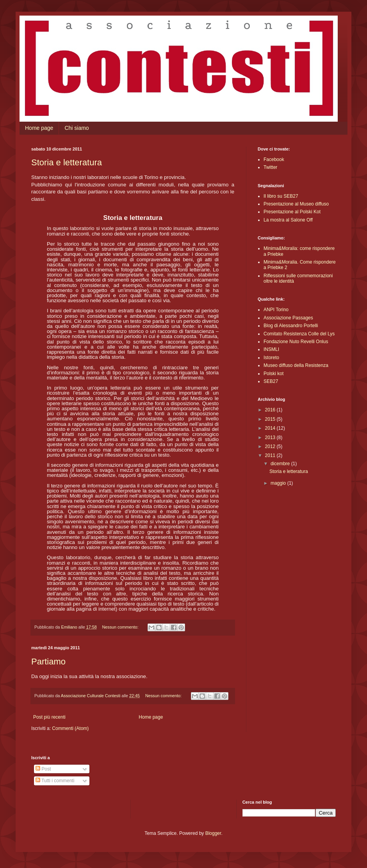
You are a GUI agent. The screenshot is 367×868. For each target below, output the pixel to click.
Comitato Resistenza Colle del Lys (299, 334)
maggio (279, 483)
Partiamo (48, 662)
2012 (271, 446)
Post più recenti (49, 717)
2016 (271, 410)
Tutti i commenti (55, 781)
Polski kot (273, 374)
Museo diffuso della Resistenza (296, 365)
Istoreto (271, 358)
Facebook (274, 159)
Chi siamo (77, 128)
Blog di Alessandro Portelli (291, 326)
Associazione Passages (288, 318)
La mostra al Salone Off (288, 220)
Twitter (270, 167)
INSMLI (271, 349)
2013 (271, 438)
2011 (271, 455)
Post (43, 769)
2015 (271, 419)
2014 (271, 428)
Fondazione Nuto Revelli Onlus (296, 342)
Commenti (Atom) (70, 728)
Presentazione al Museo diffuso (296, 204)
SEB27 (271, 381)
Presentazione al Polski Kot (292, 212)
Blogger (213, 833)
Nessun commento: (121, 627)
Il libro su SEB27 (281, 196)
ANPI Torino (276, 310)
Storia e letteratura (67, 162)
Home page (39, 128)
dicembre (281, 464)
